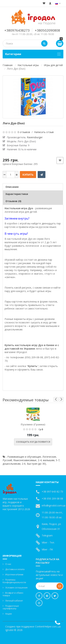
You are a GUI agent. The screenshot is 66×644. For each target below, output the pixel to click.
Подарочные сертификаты (11, 607)
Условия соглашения (16, 588)
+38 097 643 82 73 (52, 492)
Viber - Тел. (48, 542)
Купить (28, 175)
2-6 (24, 464)
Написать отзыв (44, 132)
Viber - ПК (47, 549)
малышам (49, 460)
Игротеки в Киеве (14, 575)
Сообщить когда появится (33, 442)
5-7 (58, 460)
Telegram (47, 535)
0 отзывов (24, 132)
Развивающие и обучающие (24, 457)
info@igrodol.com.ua (54, 505)
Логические (49, 457)
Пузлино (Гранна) (33, 424)
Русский (7, 460)
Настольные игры (28, 65)
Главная (8, 65)
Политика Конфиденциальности (14, 581)
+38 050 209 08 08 (52, 499)
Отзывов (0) (13, 201)
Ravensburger (35, 137)
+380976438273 (17, 30)
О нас (8, 564)
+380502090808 (47, 30)
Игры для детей (53, 65)
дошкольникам (12, 464)
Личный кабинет (14, 601)
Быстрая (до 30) (36, 464)
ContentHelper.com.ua (48, 626)
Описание (12, 187)
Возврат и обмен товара (13, 594)
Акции (9, 614)
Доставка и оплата (15, 569)
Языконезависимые (25, 460)
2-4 (40, 460)
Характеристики (17, 194)
